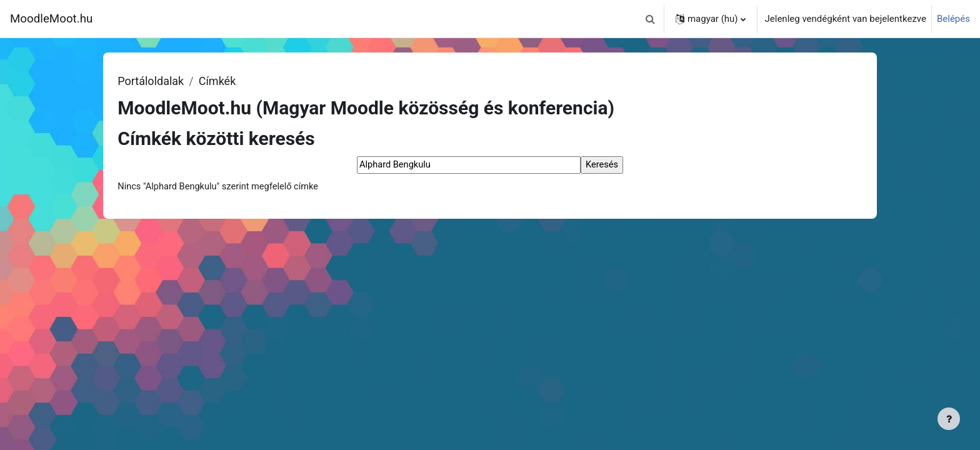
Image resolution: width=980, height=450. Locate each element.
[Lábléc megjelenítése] (949, 419)
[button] (651, 19)
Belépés (953, 19)
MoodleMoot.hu (51, 19)
